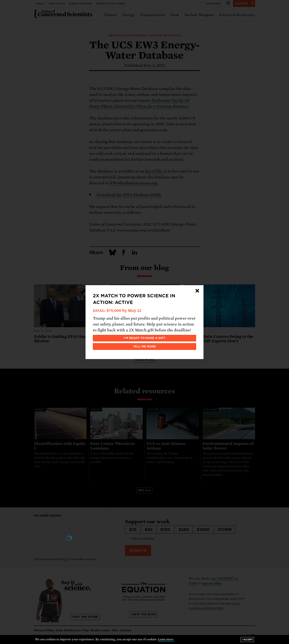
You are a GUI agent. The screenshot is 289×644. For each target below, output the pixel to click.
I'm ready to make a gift (145, 338)
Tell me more (145, 347)
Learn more (166, 639)
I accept (247, 639)
